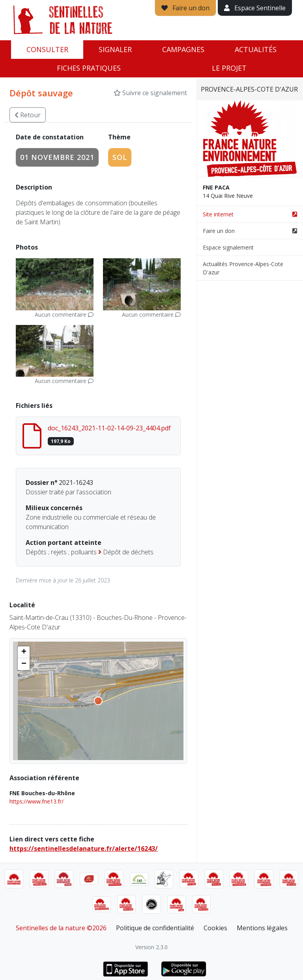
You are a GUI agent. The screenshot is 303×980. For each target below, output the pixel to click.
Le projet (229, 68)
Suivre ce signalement (150, 93)
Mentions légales (262, 928)
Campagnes (183, 49)
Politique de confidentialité (155, 928)
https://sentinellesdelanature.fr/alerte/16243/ (84, 849)
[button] (24, 652)
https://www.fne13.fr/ (36, 801)
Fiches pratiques (89, 68)
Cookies (215, 928)
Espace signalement (228, 247)
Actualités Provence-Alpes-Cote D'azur (243, 268)
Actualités (256, 49)
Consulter (47, 49)
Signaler (115, 49)
